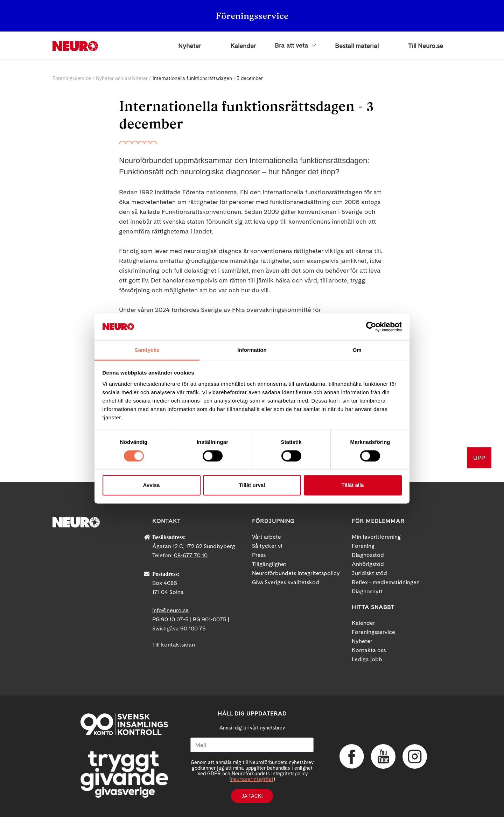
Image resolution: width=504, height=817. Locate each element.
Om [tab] (357, 350)
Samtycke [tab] (147, 350)
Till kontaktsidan (174, 645)
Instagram (415, 756)
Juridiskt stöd (369, 573)
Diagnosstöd (368, 555)
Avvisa (152, 485)
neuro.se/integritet (252, 779)
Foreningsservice (72, 78)
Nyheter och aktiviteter (122, 78)
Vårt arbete (267, 537)
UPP (479, 458)
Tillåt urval (252, 485)
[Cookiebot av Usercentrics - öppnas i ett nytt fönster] (371, 327)
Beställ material (357, 46)
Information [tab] (252, 350)
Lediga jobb (367, 659)
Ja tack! (252, 796)
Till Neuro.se (426, 46)
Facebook (352, 756)
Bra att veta (295, 46)
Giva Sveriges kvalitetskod (286, 582)
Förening (363, 546)
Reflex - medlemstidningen (386, 582)
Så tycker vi (267, 546)
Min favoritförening (376, 537)
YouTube (383, 756)
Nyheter (190, 46)
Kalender (243, 46)
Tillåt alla (353, 485)
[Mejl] (252, 745)
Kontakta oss (369, 650)
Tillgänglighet (269, 564)
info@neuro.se (170, 610)
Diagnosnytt (367, 591)
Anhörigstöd (368, 564)
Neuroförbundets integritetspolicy (296, 573)
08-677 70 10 (191, 555)
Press (259, 555)
